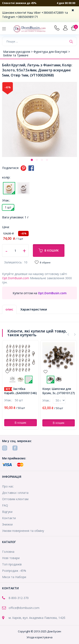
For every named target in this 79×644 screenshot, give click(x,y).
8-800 (13, 598)
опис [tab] (9, 309)
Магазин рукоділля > (18, 52)
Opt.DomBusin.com (16, 278)
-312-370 (23, 598)
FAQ (5, 505)
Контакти (9, 518)
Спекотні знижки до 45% (19, 3)
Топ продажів (12, 564)
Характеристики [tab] (34, 309)
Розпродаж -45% (14, 571)
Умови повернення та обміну (23, 531)
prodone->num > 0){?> (59, 400)
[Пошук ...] (35, 41)
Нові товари (11, 558)
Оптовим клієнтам (15, 499)
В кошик (49, 251)
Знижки (7, 524)
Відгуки (7, 512)
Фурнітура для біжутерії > (52, 52)
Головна (8, 552)
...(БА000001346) (25, 393)
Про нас (8, 486)
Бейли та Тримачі (16, 55)
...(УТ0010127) (65, 393)
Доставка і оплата (15, 493)
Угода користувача (39, 637)
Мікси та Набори (14, 577)
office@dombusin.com (24, 608)
